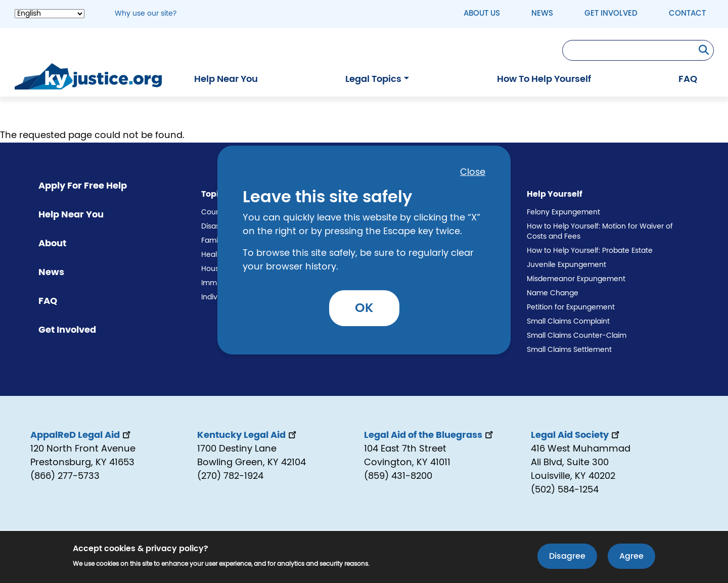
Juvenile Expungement (566, 265)
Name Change (553, 293)
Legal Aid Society (576, 435)
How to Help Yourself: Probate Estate (590, 251)
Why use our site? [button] (146, 14)
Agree (631, 557)
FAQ (688, 79)
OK (364, 308)
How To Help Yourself (544, 79)
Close (473, 172)
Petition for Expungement (571, 307)
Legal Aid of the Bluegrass (429, 435)
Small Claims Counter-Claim (577, 336)
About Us (482, 13)
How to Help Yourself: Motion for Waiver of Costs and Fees (600, 232)
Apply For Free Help (83, 186)
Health (213, 255)
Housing (215, 269)
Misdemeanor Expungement (576, 279)
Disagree (567, 557)
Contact (687, 13)
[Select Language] (50, 14)
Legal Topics (373, 79)
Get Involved (611, 13)
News (542, 13)
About (52, 244)
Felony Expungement (563, 212)
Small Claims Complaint (568, 322)
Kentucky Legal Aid (248, 435)
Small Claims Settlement (569, 350)
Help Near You (226, 79)
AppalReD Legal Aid (81, 435)
